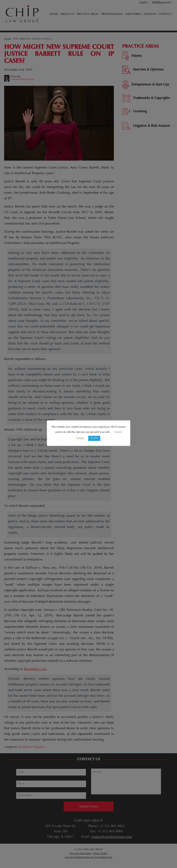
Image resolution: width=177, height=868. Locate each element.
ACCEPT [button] (94, 438)
